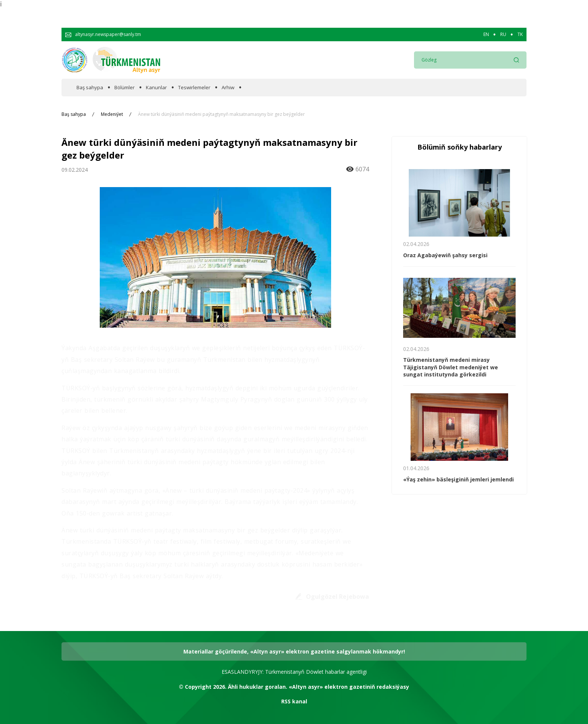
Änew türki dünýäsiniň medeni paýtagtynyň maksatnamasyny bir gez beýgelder (221, 114)
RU (503, 34)
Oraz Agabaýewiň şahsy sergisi (445, 255)
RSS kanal (294, 701)
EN (486, 34)
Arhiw (228, 88)
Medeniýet (112, 114)
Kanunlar (156, 88)
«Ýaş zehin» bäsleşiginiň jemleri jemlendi (458, 479)
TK (520, 34)
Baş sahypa (90, 88)
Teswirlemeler (194, 88)
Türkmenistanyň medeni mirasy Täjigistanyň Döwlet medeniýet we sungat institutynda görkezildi (451, 367)
